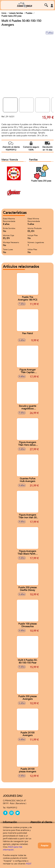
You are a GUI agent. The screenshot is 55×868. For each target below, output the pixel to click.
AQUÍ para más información (13, 848)
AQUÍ (29, 864)
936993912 (12, 808)
